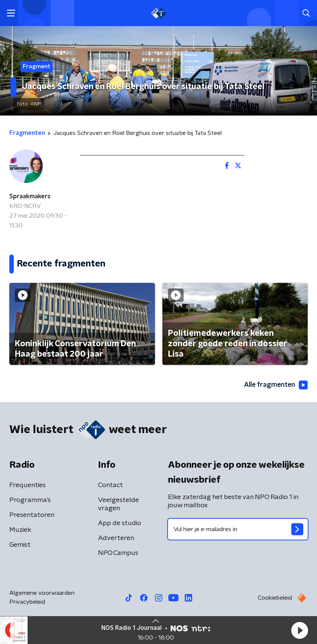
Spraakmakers (30, 196)
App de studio (120, 523)
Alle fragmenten (275, 385)
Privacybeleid (27, 602)
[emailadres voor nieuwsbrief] (238, 529)
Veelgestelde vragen (118, 504)
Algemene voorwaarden (42, 593)
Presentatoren (32, 515)
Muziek (20, 530)
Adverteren (116, 538)
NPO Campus (118, 553)
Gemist (20, 545)
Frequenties (28, 485)
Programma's (30, 500)
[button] (299, 630)
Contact (110, 485)
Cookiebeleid (275, 598)
